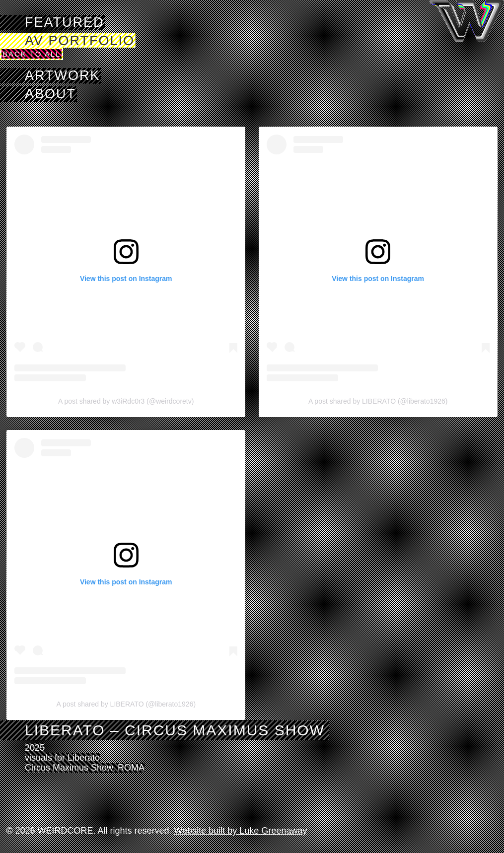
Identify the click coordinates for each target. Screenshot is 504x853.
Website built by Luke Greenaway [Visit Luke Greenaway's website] (241, 831)
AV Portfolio (80, 40)
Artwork (63, 75)
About (50, 94)
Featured (65, 22)
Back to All (32, 54)
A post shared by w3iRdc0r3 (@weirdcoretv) (126, 401)
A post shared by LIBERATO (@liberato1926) (378, 401)
